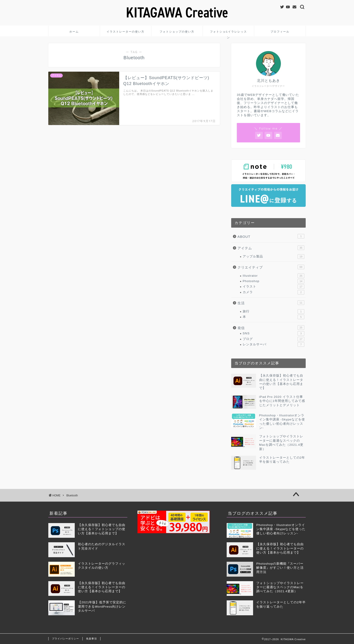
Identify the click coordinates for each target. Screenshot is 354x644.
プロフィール (280, 32)
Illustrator (274, 276)
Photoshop (274, 281)
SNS (274, 333)
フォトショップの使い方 (177, 32)
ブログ (274, 339)
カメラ (274, 292)
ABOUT (271, 236)
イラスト (274, 287)
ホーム (74, 32)
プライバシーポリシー (65, 639)
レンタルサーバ (274, 344)
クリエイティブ (271, 267)
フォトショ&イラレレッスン (228, 33)
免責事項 (91, 639)
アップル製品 (274, 257)
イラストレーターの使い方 (126, 32)
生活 (271, 303)
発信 (271, 328)
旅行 (274, 311)
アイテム (271, 248)
